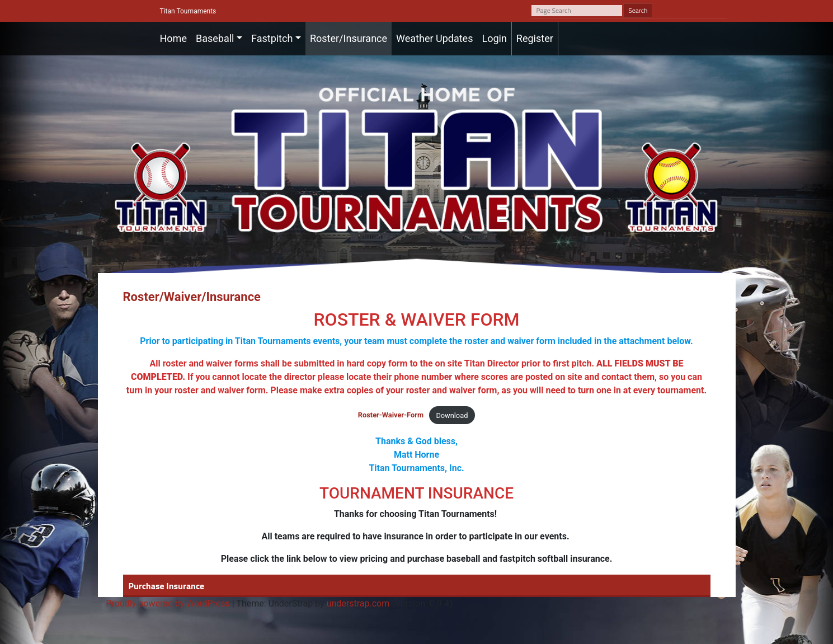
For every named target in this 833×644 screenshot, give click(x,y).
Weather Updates (434, 38)
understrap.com (358, 603)
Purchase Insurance (167, 586)
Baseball (215, 38)
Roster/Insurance (349, 38)
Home (173, 38)
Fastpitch (272, 38)
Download (452, 415)
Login (494, 38)
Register (535, 38)
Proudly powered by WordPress (168, 603)
